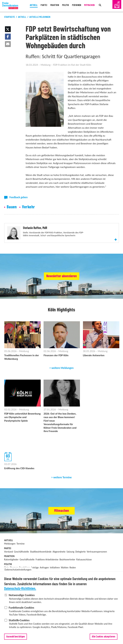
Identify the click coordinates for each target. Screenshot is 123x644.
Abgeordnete (59, 569)
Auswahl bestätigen (16, 637)
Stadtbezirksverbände (41, 569)
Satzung (70, 569)
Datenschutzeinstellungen (18, 570)
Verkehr (28, 207)
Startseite (10, 17)
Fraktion (53, 6)
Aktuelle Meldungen (40, 17)
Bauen (12, 207)
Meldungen (10, 561)
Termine (20, 561)
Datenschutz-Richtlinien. (20, 589)
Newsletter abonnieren (61, 292)
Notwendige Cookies (22, 596)
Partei (41, 6)
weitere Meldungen (62, 384)
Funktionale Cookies (21, 608)
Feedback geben (19, 197)
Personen (78, 6)
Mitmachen (93, 6)
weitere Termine (63, 495)
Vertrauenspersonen (97, 569)
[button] (8, 29)
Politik (66, 6)
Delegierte (80, 569)
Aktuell (30, 6)
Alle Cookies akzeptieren (103, 637)
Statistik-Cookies (19, 621)
